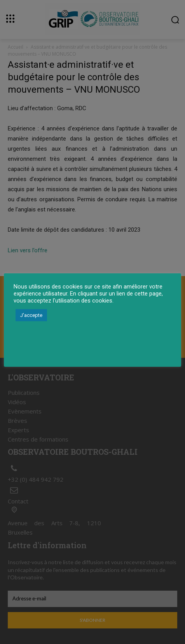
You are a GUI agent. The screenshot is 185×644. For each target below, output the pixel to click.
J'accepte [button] (31, 315)
